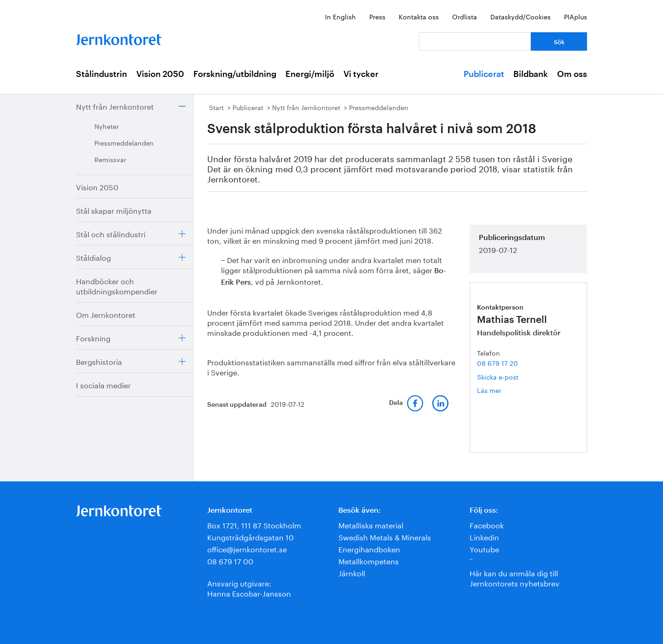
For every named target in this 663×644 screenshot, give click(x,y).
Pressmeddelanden (124, 142)
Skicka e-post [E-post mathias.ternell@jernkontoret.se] (498, 376)
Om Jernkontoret (106, 314)
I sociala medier (103, 384)
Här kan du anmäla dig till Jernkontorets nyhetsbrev (515, 577)
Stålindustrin (102, 74)
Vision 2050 (160, 74)
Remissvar (110, 159)
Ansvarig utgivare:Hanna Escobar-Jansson (249, 588)
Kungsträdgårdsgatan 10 (250, 536)
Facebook (487, 524)
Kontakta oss (419, 16)
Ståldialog (93, 257)
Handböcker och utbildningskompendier (117, 285)
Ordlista (465, 16)
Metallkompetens (369, 560)
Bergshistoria (99, 361)
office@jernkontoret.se (247, 548)
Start (216, 107)
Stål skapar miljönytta (114, 210)
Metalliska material (371, 524)
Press (377, 16)
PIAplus (576, 16)
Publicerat (484, 74)
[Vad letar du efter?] (475, 41)
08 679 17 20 (497, 363)
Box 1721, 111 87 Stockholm (254, 524)
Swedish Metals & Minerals (385, 536)
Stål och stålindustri (111, 233)
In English (340, 16)
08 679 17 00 (230, 560)
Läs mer (501, 390)
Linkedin (484, 536)
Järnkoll (352, 572)
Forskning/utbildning (235, 74)
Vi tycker (361, 74)
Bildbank (531, 74)
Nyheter (107, 126)
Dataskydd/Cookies (521, 16)
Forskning (93, 337)
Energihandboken (369, 548)
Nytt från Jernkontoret (115, 106)
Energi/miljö (310, 74)
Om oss (572, 74)
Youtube (484, 548)
